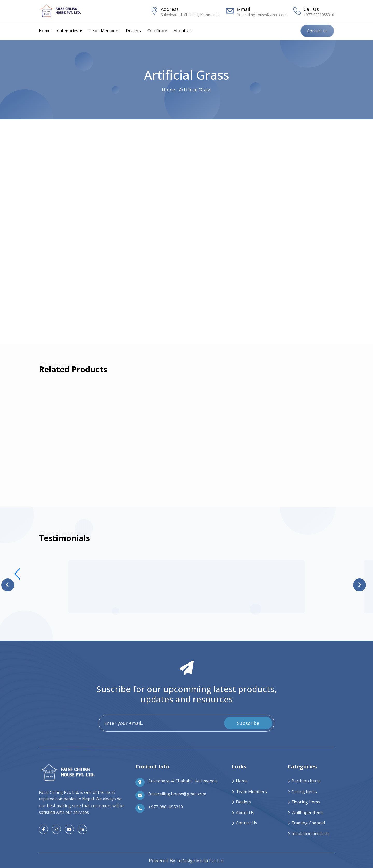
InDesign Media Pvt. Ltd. (201, 861)
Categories (70, 31)
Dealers (133, 31)
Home (45, 31)
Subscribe (248, 723)
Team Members (104, 31)
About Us (183, 31)
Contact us (317, 31)
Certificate (157, 31)
